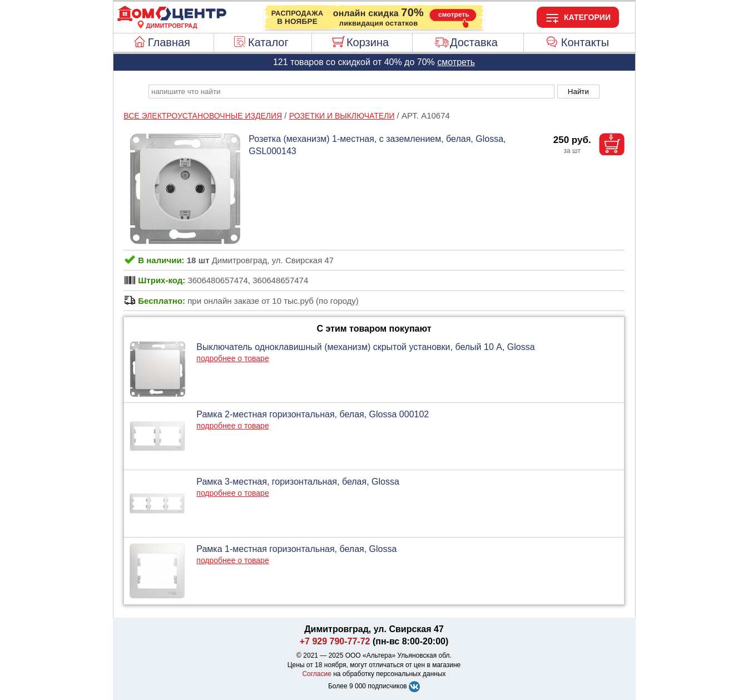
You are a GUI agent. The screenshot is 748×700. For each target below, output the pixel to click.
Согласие (317, 674)
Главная (169, 42)
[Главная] (172, 19)
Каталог (268, 42)
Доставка (474, 42)
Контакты (585, 42)
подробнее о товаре (232, 358)
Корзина (368, 42)
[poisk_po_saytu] (351, 92)
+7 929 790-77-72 (335, 641)
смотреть (456, 62)
